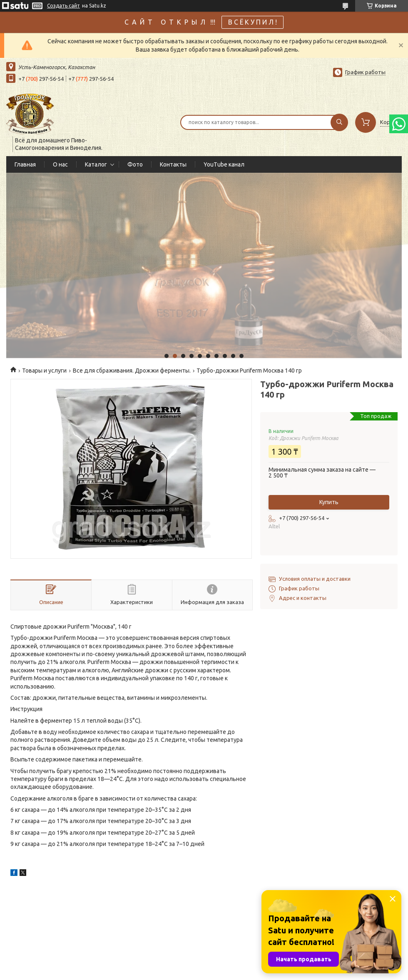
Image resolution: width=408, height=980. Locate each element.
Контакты (173, 164)
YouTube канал (224, 164)
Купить (329, 502)
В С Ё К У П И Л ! (253, 22)
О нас (60, 164)
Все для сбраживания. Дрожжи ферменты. (132, 371)
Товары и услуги (44, 371)
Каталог (96, 164)
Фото (135, 164)
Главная (25, 164)
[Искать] (339, 122)
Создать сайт (63, 6)
